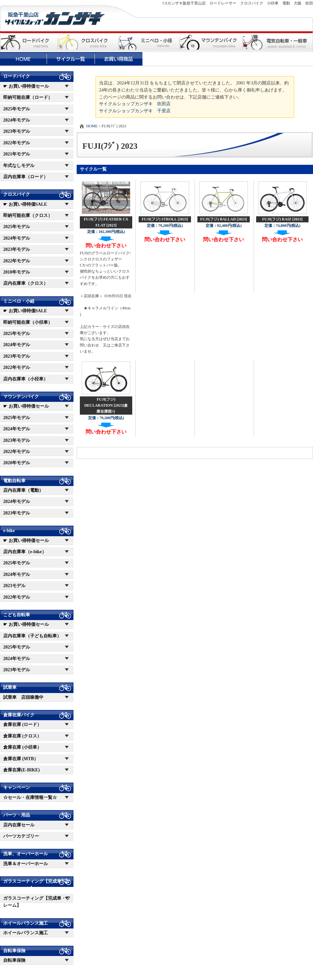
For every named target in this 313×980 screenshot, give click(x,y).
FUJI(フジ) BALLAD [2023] (224, 219)
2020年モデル (17, 463)
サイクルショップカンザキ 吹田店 (135, 104)
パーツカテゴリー (21, 836)
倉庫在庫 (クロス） (22, 736)
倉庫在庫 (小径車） (22, 747)
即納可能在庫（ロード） (28, 97)
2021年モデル (17, 154)
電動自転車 (14, 481)
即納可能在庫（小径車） (28, 322)
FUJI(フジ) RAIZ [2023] (282, 219)
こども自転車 (17, 615)
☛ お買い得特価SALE (25, 204)
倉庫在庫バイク (19, 715)
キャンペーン (17, 788)
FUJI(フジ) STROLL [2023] (165, 219)
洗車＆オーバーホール (26, 864)
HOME (92, 126)
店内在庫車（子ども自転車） (32, 636)
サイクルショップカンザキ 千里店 (135, 111)
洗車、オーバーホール (26, 854)
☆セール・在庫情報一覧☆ (30, 797)
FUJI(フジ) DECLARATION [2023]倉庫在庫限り (106, 405)
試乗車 (10, 687)
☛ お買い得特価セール (26, 86)
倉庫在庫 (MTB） (21, 759)
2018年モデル (17, 272)
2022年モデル (17, 143)
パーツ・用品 (17, 815)
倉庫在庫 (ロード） (22, 725)
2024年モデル (17, 120)
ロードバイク (17, 76)
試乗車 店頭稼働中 (23, 697)
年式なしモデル (19, 166)
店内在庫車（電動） (23, 490)
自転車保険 (14, 951)
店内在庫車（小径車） (26, 379)
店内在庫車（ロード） (26, 177)
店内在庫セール (19, 825)
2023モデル (14, 586)
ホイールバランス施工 (26, 923)
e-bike (9, 531)
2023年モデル (17, 131)
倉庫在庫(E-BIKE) (21, 770)
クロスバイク (17, 194)
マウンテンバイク (21, 397)
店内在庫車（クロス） (26, 283)
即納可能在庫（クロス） (28, 215)
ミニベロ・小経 (19, 301)
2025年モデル (17, 109)
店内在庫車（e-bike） (25, 552)
